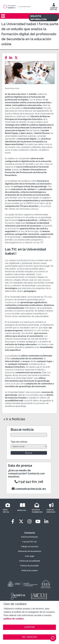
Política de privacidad (29, 566)
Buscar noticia (22, 429)
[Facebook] (7, 58)
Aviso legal (29, 556)
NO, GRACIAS (30, 637)
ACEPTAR (29, 627)
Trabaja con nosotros (30, 547)
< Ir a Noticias (14, 419)
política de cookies (14, 619)
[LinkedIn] (12, 58)
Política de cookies (30, 571)
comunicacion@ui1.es (29, 489)
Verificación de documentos (29, 551)
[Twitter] (17, 58)
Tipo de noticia (19, 442)
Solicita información (29, 537)
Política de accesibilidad (30, 561)
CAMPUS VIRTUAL (54, 7)
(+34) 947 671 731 (29, 542)
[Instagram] (29, 521)
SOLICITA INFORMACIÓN (38, 18)
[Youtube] (38, 521)
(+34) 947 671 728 (29, 482)
